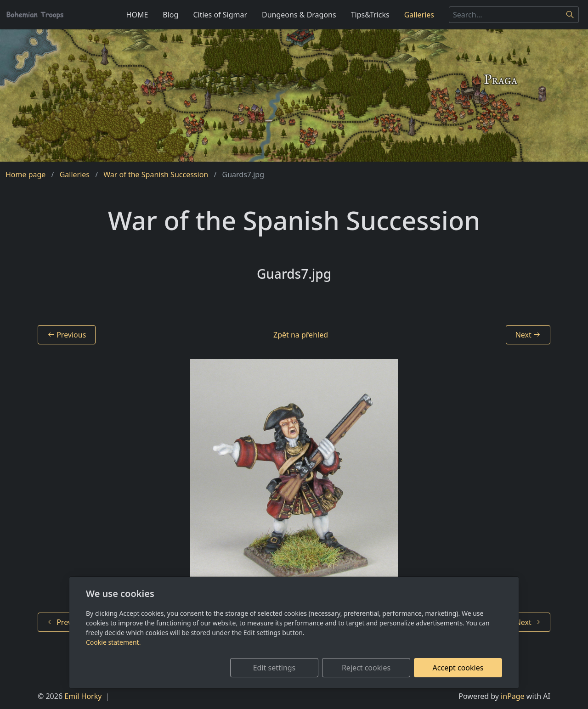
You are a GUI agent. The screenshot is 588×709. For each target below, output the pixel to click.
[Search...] (505, 15)
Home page (25, 174)
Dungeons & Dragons (299, 15)
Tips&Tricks (370, 15)
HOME (137, 15)
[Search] (570, 15)
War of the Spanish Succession (156, 174)
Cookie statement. (113, 642)
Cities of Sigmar (220, 15)
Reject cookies (366, 668)
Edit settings (274, 668)
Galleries (419, 15)
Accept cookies (458, 668)
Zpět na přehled (301, 335)
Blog (170, 15)
